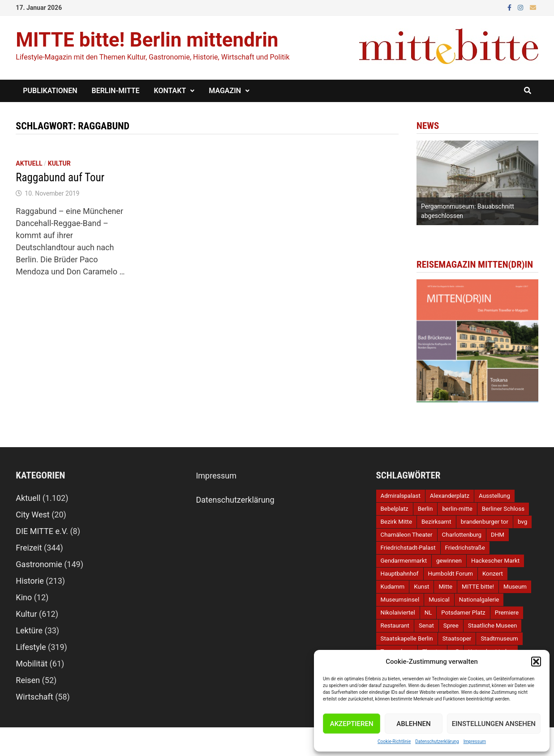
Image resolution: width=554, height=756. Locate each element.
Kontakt (170, 91)
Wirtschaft (34, 697)
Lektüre (29, 630)
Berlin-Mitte (116, 91)
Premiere (507, 613)
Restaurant (395, 626)
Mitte (445, 587)
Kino (24, 597)
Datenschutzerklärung (437, 741)
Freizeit (29, 548)
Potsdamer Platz (463, 613)
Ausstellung (494, 496)
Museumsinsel (400, 600)
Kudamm (393, 587)
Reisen (28, 680)
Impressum (475, 741)
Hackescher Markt (495, 561)
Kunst (421, 587)
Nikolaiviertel (398, 613)
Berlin (425, 509)
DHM (498, 535)
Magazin (225, 91)
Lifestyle (31, 647)
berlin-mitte (457, 509)
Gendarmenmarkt (404, 561)
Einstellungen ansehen (494, 724)
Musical (439, 600)
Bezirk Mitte (396, 522)
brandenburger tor (485, 522)
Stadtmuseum (499, 639)
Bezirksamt (436, 522)
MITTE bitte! (478, 587)
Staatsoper (457, 639)
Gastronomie (39, 564)
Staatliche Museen (493, 626)
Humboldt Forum (451, 574)
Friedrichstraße (465, 548)
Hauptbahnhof (400, 574)
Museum (515, 587)
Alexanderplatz (450, 496)
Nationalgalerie (479, 600)
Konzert (493, 574)
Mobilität (32, 664)
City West (32, 515)
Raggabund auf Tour (60, 177)
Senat (426, 626)
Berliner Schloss (503, 509)
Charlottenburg (462, 535)
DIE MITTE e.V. (42, 531)
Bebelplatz (395, 509)
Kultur (59, 163)
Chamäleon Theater (407, 535)
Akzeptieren (352, 724)
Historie (30, 581)
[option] (477, 183)
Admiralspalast (401, 496)
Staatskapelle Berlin (407, 639)
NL (428, 613)
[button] (536, 662)
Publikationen (50, 91)
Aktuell (29, 163)
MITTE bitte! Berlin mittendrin (147, 40)
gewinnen (449, 561)
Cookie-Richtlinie (394, 741)
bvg (522, 522)
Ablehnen (413, 724)
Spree (451, 626)
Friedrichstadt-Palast (408, 548)
